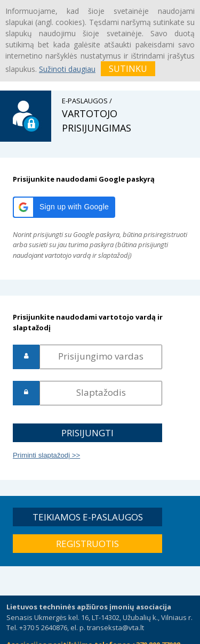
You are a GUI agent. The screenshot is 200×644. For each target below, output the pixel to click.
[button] (64, 207)
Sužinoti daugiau (67, 69)
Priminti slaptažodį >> (46, 455)
